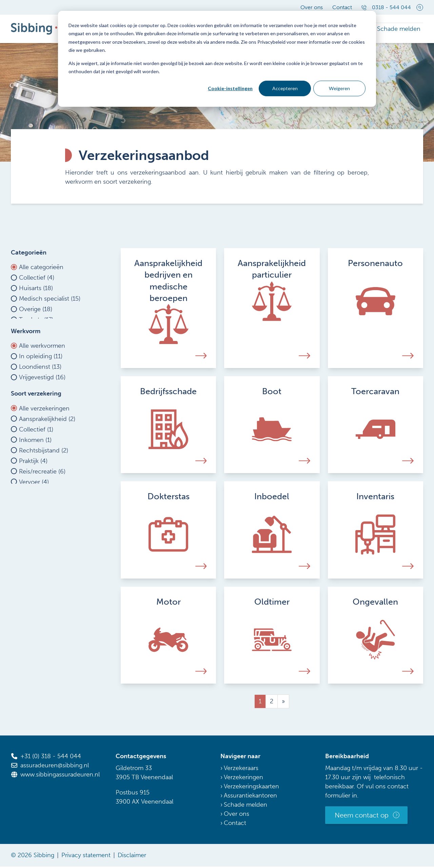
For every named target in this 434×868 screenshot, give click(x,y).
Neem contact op (362, 816)
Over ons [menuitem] (312, 7)
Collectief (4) (37, 280)
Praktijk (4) (33, 497)
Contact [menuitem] (342, 7)
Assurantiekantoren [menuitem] (250, 797)
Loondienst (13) (40, 388)
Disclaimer (132, 856)
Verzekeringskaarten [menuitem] (251, 788)
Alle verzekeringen (44, 444)
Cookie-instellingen (230, 88)
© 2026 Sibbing (33, 856)
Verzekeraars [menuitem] (241, 769)
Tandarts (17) (36, 322)
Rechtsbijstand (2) (44, 486)
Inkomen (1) (35, 476)
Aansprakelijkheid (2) (47, 455)
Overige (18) (36, 312)
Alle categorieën (41, 270)
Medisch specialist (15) (50, 301)
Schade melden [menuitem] (401, 29)
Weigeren (339, 88)
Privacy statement (86, 856)
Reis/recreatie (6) (42, 507)
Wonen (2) (33, 528)
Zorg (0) (30, 539)
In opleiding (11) (41, 378)
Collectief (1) (36, 465)
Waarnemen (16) (42, 409)
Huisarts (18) (36, 291)
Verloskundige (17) (44, 333)
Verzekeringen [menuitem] (243, 779)
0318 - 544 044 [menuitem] (386, 7)
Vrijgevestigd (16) (42, 399)
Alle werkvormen (42, 367)
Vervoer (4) (34, 518)
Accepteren (285, 88)
